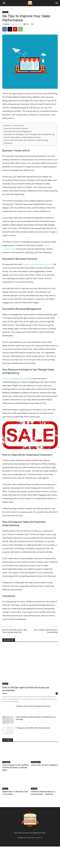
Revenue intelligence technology (17, 378)
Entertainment (36, 762)
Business (11, 8)
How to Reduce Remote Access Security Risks (46, 631)
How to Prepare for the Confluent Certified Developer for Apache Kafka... (15, 768)
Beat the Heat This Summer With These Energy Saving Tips (15, 631)
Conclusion (8, 143)
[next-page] (7, 799)
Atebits (7, 24)
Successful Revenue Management (18, 131)
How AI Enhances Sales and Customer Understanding (26, 140)
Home (4, 8)
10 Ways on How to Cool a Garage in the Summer (33, 706)
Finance (5, 684)
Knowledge (6, 762)
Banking (34, 789)
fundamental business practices (37, 264)
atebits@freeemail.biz (34, 859)
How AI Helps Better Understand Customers (22, 137)
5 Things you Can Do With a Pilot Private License (33, 728)
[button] (57, 3)
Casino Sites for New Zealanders (44, 765)
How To (5, 789)
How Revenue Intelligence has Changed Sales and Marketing (29, 134)
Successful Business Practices (16, 128)
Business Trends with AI (14, 125)
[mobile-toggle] (4, 3)
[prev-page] (4, 799)
